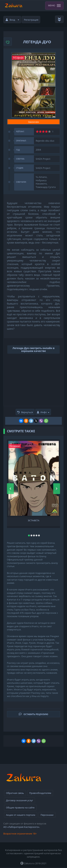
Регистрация (31, 20)
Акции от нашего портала (21, 815)
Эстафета (33, 520)
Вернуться (25, 412)
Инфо (43, 412)
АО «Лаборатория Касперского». (22, 827)
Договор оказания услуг (20, 800)
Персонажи (47, 815)
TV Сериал (18, 58)
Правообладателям (40, 793)
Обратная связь (15, 793)
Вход (13, 20)
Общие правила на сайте (20, 808)
